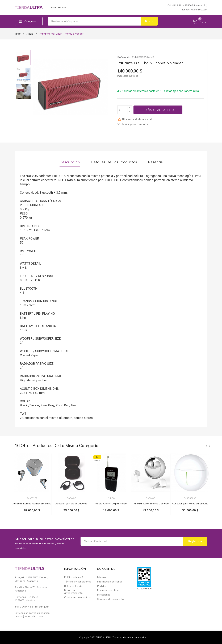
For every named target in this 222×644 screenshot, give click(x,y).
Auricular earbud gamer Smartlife (32, 504)
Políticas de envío (74, 577)
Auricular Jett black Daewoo (71, 504)
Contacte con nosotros (77, 597)
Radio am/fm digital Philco (111, 504)
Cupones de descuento (110, 599)
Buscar (149, 21)
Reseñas (155, 162)
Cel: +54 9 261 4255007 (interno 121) (187, 5)
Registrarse (195, 541)
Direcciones (104, 595)
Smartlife (32, 498)
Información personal (109, 582)
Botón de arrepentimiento (73, 592)
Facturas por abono (109, 590)
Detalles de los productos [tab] (114, 162)
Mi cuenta (103, 577)
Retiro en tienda (73, 586)
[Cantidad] (123, 110)
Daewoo (72, 498)
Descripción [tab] (70, 162)
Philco (111, 498)
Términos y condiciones (78, 582)
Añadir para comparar (133, 124)
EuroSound (190, 498)
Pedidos (102, 586)
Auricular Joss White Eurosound (190, 504)
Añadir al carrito (159, 110)
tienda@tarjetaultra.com (194, 10)
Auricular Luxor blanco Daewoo (151, 504)
